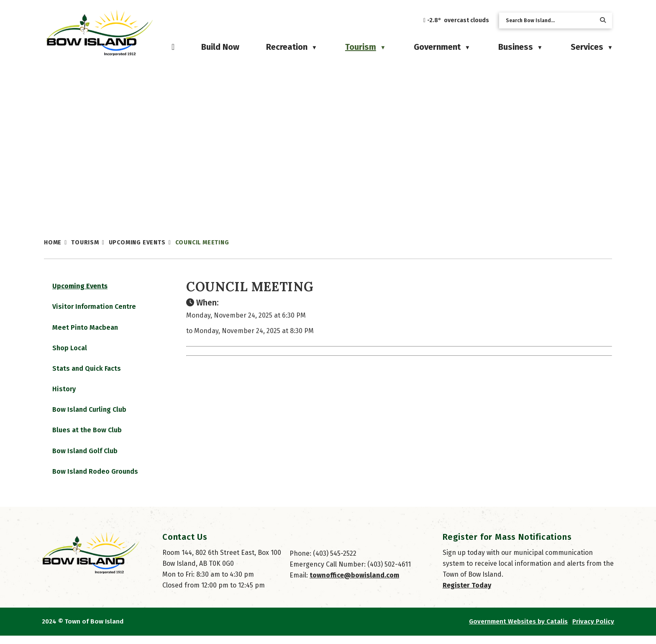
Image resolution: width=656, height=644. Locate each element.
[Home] (173, 47)
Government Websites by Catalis (518, 630)
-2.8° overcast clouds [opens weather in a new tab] (458, 20)
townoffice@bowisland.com (354, 584)
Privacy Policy (593, 630)
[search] (549, 21)
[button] (603, 20)
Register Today (467, 594)
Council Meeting (202, 242)
